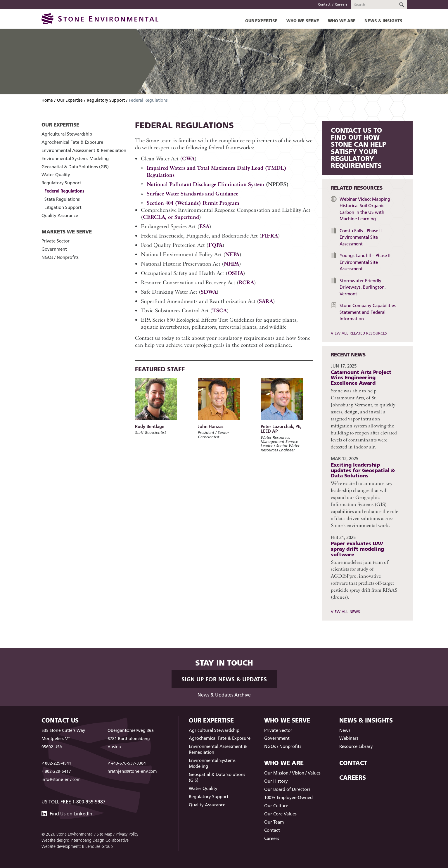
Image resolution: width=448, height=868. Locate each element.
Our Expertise (261, 21)
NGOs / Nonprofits (60, 257)
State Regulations (62, 199)
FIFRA (270, 236)
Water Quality (56, 175)
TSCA (219, 310)
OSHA (235, 273)
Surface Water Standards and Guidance (192, 194)
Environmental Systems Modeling (75, 158)
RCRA (246, 282)
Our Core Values (280, 814)
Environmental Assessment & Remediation (84, 150)
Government (54, 249)
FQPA (215, 245)
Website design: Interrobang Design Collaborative (85, 840)
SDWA (209, 292)
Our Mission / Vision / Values (292, 773)
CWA (188, 158)
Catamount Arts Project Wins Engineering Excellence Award (361, 377)
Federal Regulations (64, 191)
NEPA (232, 254)
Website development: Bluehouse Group (77, 846)
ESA (204, 226)
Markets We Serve (67, 232)
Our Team (274, 822)
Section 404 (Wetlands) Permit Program (193, 203)
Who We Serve (303, 21)
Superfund (186, 217)
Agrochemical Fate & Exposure (72, 142)
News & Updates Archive (224, 695)
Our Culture (276, 806)
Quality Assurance (60, 215)
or (171, 217)
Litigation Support (63, 207)
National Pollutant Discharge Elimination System (205, 184)
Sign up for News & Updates (224, 679)
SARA (266, 301)
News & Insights (383, 21)
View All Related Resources (359, 333)
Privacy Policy (127, 834)
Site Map (104, 834)
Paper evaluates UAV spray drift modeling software (357, 549)
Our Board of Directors (287, 789)
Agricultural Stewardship (67, 134)
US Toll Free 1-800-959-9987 (73, 802)
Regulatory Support (106, 100)
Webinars (349, 738)
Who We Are (342, 21)
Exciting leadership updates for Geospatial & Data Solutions (363, 470)
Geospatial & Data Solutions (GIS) (75, 167)
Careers (341, 4)
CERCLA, (155, 217)
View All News (345, 611)
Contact (324, 4)
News (345, 730)
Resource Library (356, 746)
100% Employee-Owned (288, 797)
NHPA (231, 264)
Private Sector (56, 241)
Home (47, 100)
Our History (276, 781)
